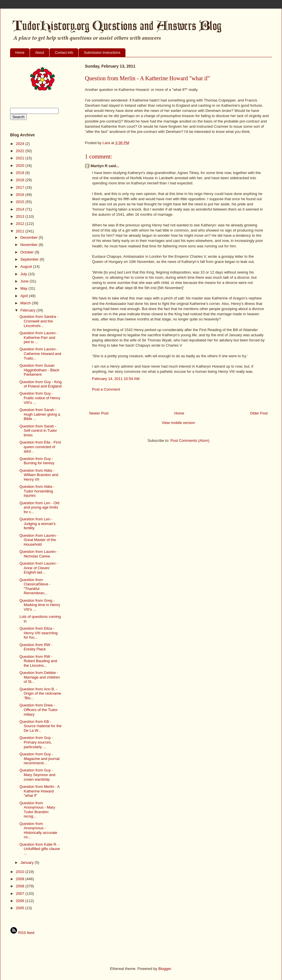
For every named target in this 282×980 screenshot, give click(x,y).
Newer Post (99, 413)
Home (20, 53)
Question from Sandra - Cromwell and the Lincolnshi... (39, 321)
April (25, 296)
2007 (21, 894)
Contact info (64, 53)
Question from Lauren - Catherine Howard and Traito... (40, 354)
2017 (21, 187)
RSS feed (22, 933)
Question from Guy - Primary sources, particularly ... (36, 742)
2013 (21, 216)
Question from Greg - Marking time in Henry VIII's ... (40, 605)
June (25, 281)
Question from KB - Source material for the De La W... (40, 726)
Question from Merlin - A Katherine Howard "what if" (39, 791)
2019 (21, 173)
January (28, 862)
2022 (21, 151)
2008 (21, 886)
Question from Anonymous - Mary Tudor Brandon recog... (37, 810)
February (28, 310)
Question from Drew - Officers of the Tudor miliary (38, 710)
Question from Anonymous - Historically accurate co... (38, 830)
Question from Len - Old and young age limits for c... (39, 507)
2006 (21, 901)
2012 (21, 224)
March (26, 303)
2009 (21, 879)
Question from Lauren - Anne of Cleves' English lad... (39, 568)
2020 (21, 166)
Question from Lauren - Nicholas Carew (39, 554)
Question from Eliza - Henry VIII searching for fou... (38, 633)
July (24, 274)
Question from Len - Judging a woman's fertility (37, 524)
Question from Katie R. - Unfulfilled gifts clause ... (40, 849)
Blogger (165, 969)
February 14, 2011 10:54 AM (116, 379)
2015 (21, 202)
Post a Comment (106, 389)
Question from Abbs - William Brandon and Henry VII (39, 475)
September (30, 259)
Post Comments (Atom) (190, 441)
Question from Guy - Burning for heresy (37, 461)
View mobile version (178, 423)
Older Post (259, 413)
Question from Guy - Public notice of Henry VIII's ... (40, 398)
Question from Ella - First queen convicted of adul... (40, 447)
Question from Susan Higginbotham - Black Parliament (39, 370)
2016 (21, 195)
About (40, 53)
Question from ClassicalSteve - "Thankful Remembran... (35, 587)
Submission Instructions (102, 53)
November (30, 245)
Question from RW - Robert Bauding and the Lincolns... (38, 661)
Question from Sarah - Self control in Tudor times (38, 431)
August (27, 267)
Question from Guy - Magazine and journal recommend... (39, 759)
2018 (21, 180)
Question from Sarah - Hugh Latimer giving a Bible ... (40, 414)
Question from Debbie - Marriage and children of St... (40, 677)
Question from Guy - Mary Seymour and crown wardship (37, 775)
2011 (21, 231)
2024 (21, 144)
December (30, 237)
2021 (21, 158)
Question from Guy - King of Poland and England (40, 384)
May (24, 288)
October (28, 252)
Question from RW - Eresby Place (36, 647)
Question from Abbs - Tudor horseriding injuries (37, 491)
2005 (21, 908)
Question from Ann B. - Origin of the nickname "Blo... (40, 694)
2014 (21, 209)
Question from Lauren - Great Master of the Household (39, 540)
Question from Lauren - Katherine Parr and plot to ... (39, 337)
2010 (21, 872)
